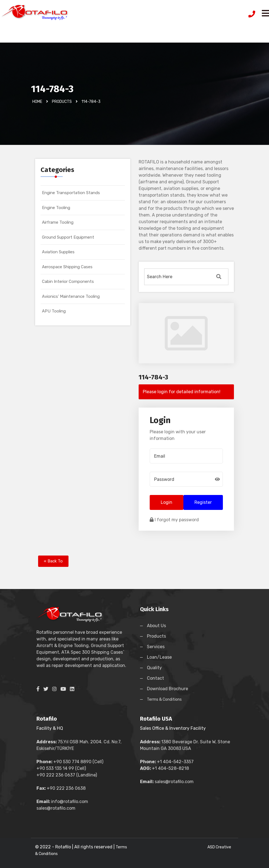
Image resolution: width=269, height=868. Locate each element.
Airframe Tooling (58, 222)
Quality (154, 668)
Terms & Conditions (164, 699)
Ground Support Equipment (68, 237)
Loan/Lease (159, 657)
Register (203, 502)
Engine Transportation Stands (71, 193)
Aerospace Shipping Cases (67, 267)
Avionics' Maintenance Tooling (71, 296)
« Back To (53, 561)
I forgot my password (174, 520)
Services (156, 647)
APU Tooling (54, 311)
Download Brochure (168, 689)
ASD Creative (219, 847)
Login (167, 502)
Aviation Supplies (58, 252)
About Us (156, 626)
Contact (155, 678)
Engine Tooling (56, 208)
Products (156, 636)
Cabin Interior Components (68, 281)
